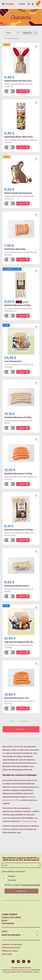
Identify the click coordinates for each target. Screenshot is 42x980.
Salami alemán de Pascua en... (19, 193)
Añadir (24, 91)
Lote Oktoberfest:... (14, 361)
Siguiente (26, 721)
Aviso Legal (7, 954)
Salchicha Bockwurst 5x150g (18, 474)
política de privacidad (31, 885)
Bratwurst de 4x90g (11, 800)
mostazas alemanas (28, 821)
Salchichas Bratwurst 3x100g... (19, 530)
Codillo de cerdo (11, 917)
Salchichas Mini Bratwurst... (17, 586)
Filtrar (9, 33)
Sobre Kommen (10, 914)
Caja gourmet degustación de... (19, 642)
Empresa (11, 876)
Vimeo (24, 963)
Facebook (13, 963)
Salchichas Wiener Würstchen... (19, 137)
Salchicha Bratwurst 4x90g (17, 305)
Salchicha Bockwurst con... (17, 698)
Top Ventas (8, 923)
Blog (4, 920)
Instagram (29, 963)
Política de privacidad (11, 948)
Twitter (18, 963)
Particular (12, 880)
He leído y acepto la (22, 885)
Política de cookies (10, 951)
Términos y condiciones (12, 944)
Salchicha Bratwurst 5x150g (18, 417)
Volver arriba (21, 729)
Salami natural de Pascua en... (19, 81)
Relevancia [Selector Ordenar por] (30, 33)
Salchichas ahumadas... (16, 249)
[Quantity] (10, 91)
